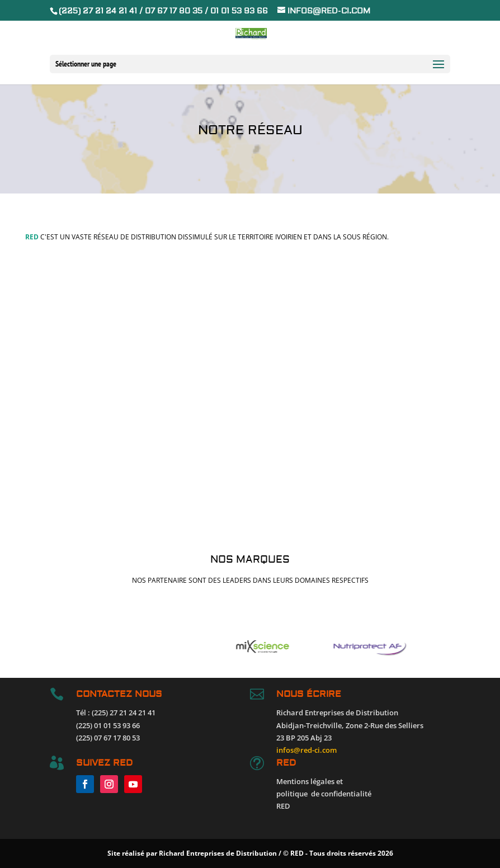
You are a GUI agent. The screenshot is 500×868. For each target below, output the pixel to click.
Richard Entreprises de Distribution (218, 853)
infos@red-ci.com (306, 750)
